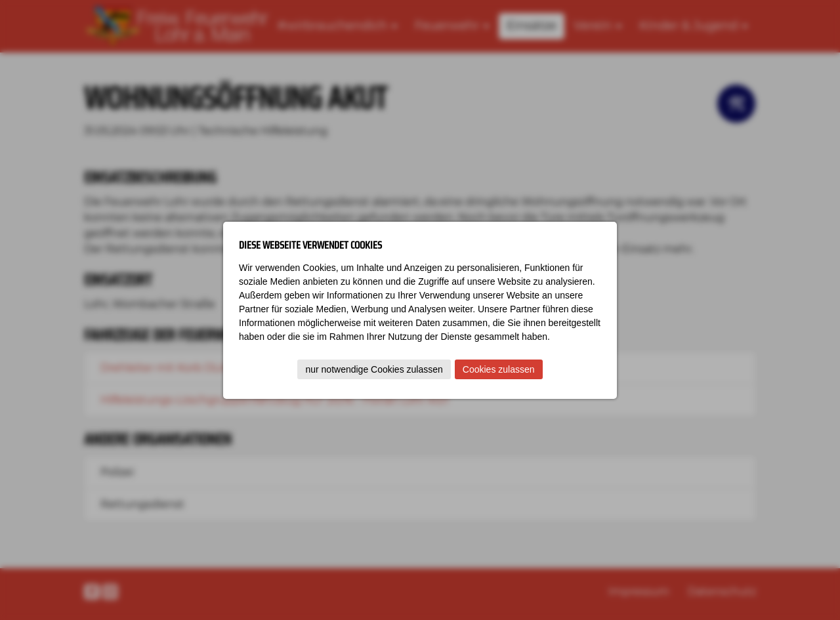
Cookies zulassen (499, 369)
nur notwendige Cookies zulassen (374, 369)
